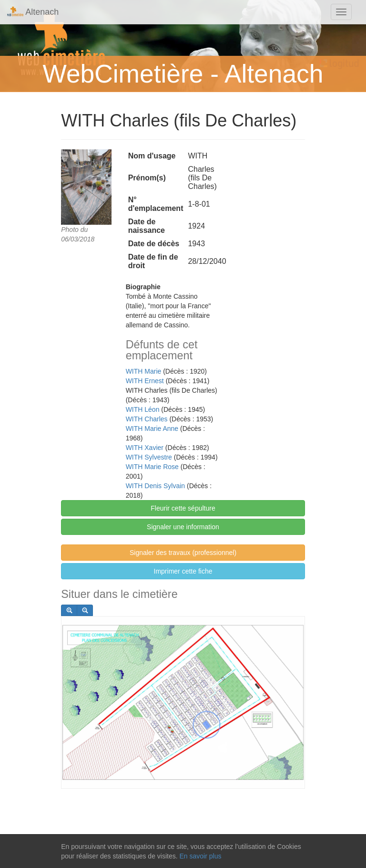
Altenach (33, 12)
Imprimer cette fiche (183, 571)
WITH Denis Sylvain (155, 486)
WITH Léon (143, 409)
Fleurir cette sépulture (183, 508)
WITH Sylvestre (149, 457)
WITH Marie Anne (152, 429)
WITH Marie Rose (152, 467)
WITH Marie (144, 371)
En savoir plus (200, 856)
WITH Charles (147, 419)
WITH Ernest (145, 381)
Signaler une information (183, 527)
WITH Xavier (145, 448)
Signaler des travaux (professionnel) (183, 553)
